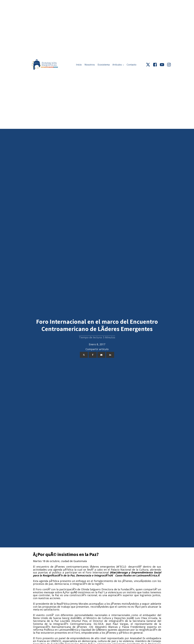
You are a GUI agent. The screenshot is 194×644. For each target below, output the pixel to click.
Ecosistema (104, 65)
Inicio (79, 65)
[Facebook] (93, 355)
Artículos (117, 65)
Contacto (132, 65)
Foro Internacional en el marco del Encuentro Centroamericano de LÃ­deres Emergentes (97, 325)
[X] (84, 355)
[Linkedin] (110, 355)
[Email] (101, 355)
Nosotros (90, 65)
